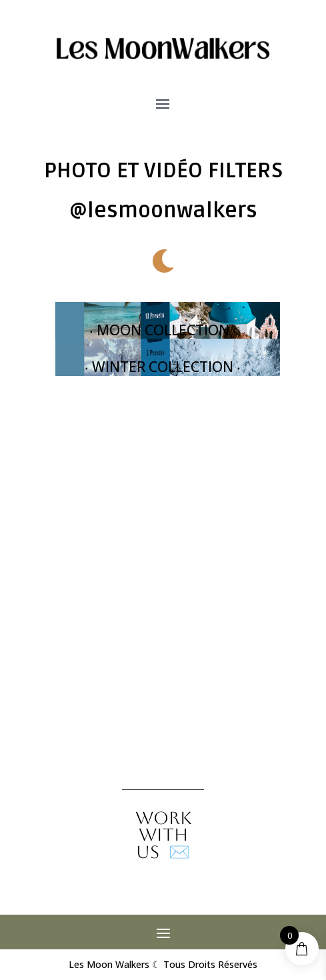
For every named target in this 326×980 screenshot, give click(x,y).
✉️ (163, 835)
